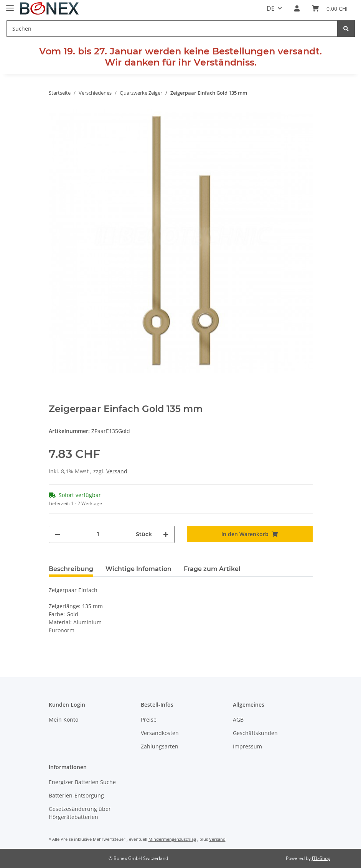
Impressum (247, 746)
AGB (238, 720)
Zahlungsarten (160, 746)
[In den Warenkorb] (250, 534)
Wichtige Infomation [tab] (138, 569)
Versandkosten (160, 733)
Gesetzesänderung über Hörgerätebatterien (80, 813)
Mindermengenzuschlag (172, 839)
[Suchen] (172, 29)
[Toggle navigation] (10, 5)
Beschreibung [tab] (71, 569)
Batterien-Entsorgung (76, 795)
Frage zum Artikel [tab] (212, 569)
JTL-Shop (321, 858)
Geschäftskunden (255, 733)
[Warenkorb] (330, 8)
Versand (117, 471)
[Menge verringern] (58, 534)
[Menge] (98, 534)
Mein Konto (63, 720)
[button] (297, 8)
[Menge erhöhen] (166, 534)
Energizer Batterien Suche (82, 782)
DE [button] (271, 8)
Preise (149, 720)
